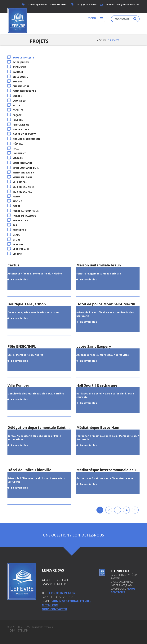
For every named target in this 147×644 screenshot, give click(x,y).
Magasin (16, 158)
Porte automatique (23, 211)
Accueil (102, 40)
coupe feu (17, 101)
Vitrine (15, 254)
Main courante (20, 163)
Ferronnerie (18, 125)
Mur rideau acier (21, 187)
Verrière (16, 244)
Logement (17, 153)
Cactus (13, 265)
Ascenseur (17, 67)
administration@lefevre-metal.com (123, 5)
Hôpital (15, 144)
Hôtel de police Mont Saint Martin (106, 304)
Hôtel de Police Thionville (29, 470)
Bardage (16, 72)
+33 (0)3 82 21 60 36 (87, 5)
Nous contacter (54, 609)
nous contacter (123, 590)
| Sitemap (22, 630)
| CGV (11, 630)
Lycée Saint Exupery (94, 346)
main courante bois (23, 168)
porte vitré (18, 221)
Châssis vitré (18, 86)
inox (13, 149)
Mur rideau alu (20, 192)
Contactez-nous (88, 535)
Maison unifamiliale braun (99, 265)
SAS (12, 225)
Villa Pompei (18, 385)
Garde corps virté (22, 134)
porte (14, 206)
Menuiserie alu (20, 177)
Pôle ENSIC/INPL (22, 346)
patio (14, 197)
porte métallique (22, 216)
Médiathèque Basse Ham (98, 427)
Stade (14, 235)
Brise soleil (18, 77)
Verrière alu (18, 249)
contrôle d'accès (22, 91)
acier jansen (18, 62)
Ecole (14, 106)
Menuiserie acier (21, 173)
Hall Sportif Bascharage (97, 385)
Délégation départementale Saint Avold (42, 427)
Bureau (15, 82)
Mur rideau (17, 182)
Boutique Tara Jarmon (27, 304)
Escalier (15, 110)
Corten (15, 96)
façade (15, 115)
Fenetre (15, 120)
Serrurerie (17, 230)
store (14, 240)
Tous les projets (21, 58)
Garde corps (18, 129)
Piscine (15, 201)
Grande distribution (24, 139)
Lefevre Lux (120, 571)
